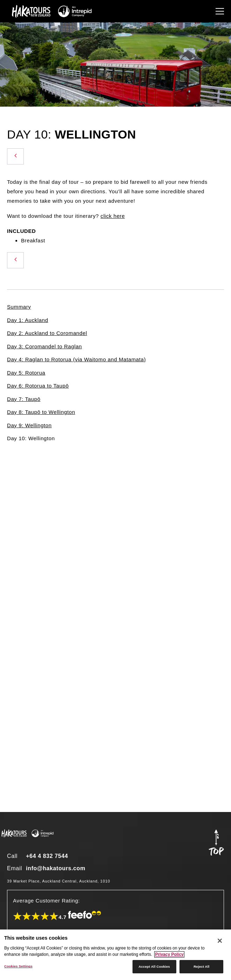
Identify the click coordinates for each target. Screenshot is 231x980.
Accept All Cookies (154, 966)
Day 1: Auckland (28, 320)
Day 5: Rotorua (26, 373)
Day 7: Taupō (24, 399)
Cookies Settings (18, 966)
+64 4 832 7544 (47, 856)
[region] (115, 955)
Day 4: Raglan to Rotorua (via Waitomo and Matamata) (76, 359)
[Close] (220, 941)
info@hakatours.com (56, 868)
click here (113, 216)
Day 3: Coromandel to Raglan (45, 346)
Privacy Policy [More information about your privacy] (169, 954)
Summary (19, 307)
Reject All (201, 966)
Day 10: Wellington (31, 438)
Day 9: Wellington (29, 425)
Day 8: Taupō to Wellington (41, 412)
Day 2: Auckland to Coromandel (47, 333)
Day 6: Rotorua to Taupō (38, 386)
